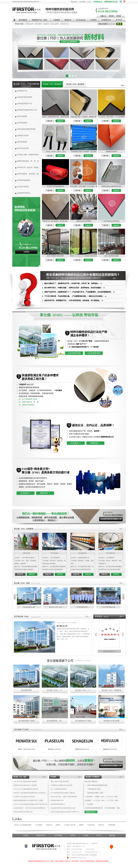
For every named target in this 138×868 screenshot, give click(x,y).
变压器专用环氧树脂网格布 (56, 186)
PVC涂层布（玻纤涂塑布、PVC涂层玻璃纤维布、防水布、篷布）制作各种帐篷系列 (111, 117)
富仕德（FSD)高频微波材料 (23, 825)
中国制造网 (112, 825)
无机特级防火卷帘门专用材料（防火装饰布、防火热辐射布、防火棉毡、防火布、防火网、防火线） (84, 152)
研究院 (119, 16)
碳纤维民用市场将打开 (58, 804)
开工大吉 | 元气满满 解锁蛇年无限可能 (26, 789)
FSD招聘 (86, 835)
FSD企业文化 (81, 20)
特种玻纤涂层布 (23, 136)
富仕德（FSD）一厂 (55, 690)
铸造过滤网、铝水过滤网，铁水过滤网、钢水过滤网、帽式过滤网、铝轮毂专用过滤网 (84, 187)
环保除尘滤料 (29, 24)
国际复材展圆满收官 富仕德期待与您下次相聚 (28, 800)
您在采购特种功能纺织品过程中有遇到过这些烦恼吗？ (83, 275)
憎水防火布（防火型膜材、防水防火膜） (56, 221)
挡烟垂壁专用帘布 (112, 152)
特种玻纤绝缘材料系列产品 (27, 110)
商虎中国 (49, 825)
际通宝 (58, 825)
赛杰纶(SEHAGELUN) (82, 749)
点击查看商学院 (94, 353)
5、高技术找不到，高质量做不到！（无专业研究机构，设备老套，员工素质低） (73, 300)
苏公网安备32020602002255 (77, 858)
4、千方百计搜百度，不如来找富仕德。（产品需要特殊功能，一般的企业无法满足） (74, 296)
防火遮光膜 (54, 553)
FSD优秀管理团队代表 (108, 607)
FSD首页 (26, 835)
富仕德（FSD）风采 (22, 583)
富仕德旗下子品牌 (21, 729)
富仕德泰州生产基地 (83, 721)
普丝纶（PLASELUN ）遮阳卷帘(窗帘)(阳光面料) (83, 256)
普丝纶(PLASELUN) (54, 749)
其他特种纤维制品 (24, 193)
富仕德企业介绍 (62, 626)
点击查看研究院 (74, 353)
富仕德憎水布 (111, 553)
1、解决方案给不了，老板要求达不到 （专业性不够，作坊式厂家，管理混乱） (72, 283)
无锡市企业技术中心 (109, 651)
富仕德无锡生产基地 (27, 721)
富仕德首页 (23, 20)
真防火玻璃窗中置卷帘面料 (56, 256)
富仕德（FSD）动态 (20, 777)
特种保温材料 (22, 123)
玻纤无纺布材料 (23, 148)
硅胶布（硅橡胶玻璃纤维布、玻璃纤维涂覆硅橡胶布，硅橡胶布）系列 (56, 117)
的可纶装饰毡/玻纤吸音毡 (111, 221)
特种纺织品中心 (41, 835)
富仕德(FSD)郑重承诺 (92, 777)
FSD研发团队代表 (82, 607)
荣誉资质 (99, 616)
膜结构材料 (38, 24)
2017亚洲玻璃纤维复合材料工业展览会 (63, 793)
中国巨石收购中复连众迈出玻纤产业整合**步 (65, 812)
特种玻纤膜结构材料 (25, 97)
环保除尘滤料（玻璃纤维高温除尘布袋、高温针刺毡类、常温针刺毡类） (28, 156)
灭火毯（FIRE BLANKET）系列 (56, 152)
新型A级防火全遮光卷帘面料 (60, 782)
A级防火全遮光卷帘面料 (83, 221)
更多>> (123, 85)
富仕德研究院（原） (55, 721)
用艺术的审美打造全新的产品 (23, 812)
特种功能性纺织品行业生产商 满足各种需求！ (89, 334)
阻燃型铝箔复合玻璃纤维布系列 (112, 186)
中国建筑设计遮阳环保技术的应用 (62, 785)
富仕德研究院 (26, 690)
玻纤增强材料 (22, 142)
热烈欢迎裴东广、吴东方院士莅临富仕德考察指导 (30, 808)
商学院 (111, 16)
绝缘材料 (46, 24)
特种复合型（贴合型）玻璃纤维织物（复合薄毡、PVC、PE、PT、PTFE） (28, 169)
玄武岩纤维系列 (23, 187)
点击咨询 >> (76, 443)
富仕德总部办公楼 (29, 607)
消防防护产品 (65, 24)
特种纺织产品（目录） (40, 20)
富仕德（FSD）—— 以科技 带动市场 (69, 315)
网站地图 (74, 2)
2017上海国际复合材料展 (59, 789)
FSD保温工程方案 (70, 825)
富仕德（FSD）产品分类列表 (26, 84)
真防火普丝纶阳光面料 (112, 256)
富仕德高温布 (83, 553)
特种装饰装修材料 (24, 180)
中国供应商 (91, 825)
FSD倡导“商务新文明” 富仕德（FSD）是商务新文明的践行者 (46, 471)
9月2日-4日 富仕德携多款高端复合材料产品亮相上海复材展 (30, 805)
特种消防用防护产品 (25, 104)
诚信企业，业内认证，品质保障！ (93, 425)
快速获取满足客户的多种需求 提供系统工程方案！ (40, 377)
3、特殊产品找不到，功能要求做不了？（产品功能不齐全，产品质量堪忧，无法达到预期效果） (78, 292)
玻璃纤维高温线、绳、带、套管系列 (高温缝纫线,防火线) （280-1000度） (28, 162)
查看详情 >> (95, 443)
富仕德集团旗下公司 (60, 661)
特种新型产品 (22, 91)
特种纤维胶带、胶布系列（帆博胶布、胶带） (28, 175)
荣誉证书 (68, 20)
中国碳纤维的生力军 (57, 800)
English (89, 2)
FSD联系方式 (106, 20)
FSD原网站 (82, 2)
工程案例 (56, 20)
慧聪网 (81, 825)
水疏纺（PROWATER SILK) (26, 749)
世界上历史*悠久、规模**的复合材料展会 (64, 797)
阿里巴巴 (101, 825)
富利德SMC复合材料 (112, 721)
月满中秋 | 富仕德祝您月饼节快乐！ (25, 797)
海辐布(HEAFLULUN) (110, 749)
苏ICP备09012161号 (79, 846)
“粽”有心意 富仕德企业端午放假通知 (26, 782)
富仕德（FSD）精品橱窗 (52, 84)
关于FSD (119, 20)
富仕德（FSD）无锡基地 (112, 690)
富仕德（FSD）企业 (56, 607)
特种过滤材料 (22, 116)
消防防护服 (26, 553)
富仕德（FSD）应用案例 (24, 529)
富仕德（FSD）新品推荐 (75, 84)
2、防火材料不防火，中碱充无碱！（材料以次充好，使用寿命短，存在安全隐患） (73, 288)
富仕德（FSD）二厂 (83, 690)
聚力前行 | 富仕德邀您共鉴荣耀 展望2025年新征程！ (30, 793)
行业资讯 (53, 777)
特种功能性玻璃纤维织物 (26, 129)
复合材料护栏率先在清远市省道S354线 (63, 808)
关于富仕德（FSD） (22, 616)
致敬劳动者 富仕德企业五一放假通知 (26, 785)
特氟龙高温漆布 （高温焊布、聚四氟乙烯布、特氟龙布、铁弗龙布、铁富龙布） (84, 117)
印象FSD (103, 16)
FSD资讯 (93, 20)
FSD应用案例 (58, 835)
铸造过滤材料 (55, 24)
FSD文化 (73, 835)
